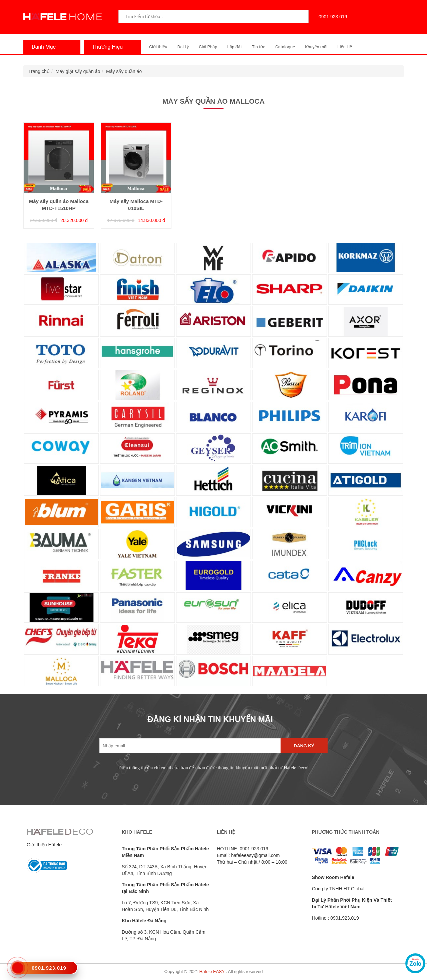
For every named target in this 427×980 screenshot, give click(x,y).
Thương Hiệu (106, 47)
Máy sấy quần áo (124, 71)
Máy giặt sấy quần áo (78, 71)
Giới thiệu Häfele (44, 845)
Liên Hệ (345, 47)
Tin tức (259, 47)
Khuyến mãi (316, 47)
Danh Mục (42, 47)
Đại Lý (183, 47)
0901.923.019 (331, 17)
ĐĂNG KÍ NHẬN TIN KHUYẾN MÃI (210, 719)
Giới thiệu (158, 47)
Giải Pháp (208, 47)
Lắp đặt (235, 47)
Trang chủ (39, 71)
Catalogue (285, 47)
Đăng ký (304, 746)
